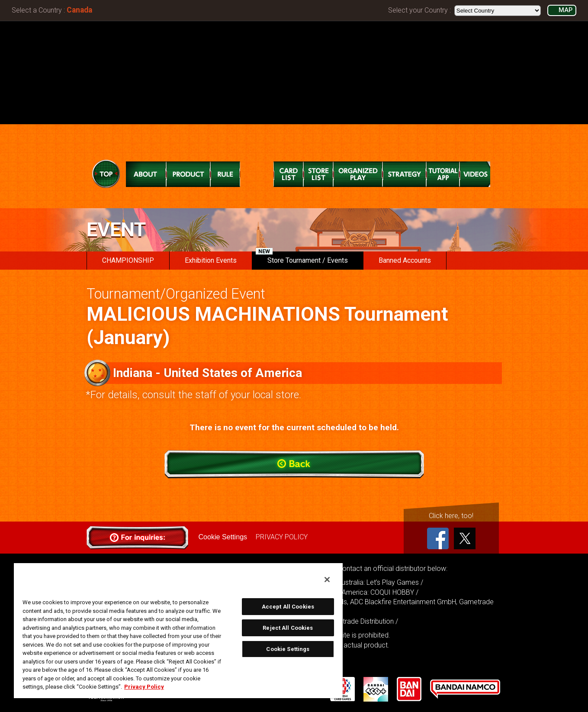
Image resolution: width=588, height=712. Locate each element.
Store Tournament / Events (302, 258)
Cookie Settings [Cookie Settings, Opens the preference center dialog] (288, 649)
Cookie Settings (223, 537)
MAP (566, 10)
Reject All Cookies (288, 628)
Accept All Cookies (288, 607)
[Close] (327, 580)
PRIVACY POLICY (282, 537)
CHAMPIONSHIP (128, 260)
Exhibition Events (211, 260)
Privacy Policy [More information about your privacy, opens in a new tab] (144, 687)
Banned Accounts (405, 260)
